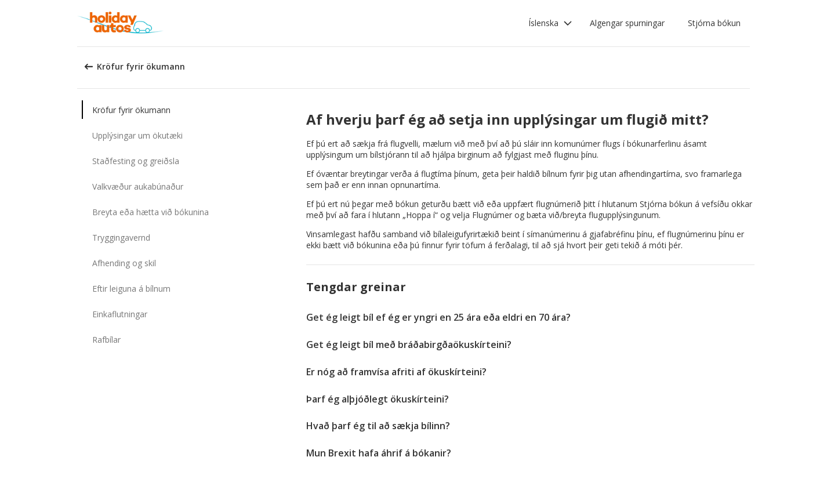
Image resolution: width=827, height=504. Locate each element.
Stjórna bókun (714, 23)
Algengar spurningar (627, 23)
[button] (550, 23)
